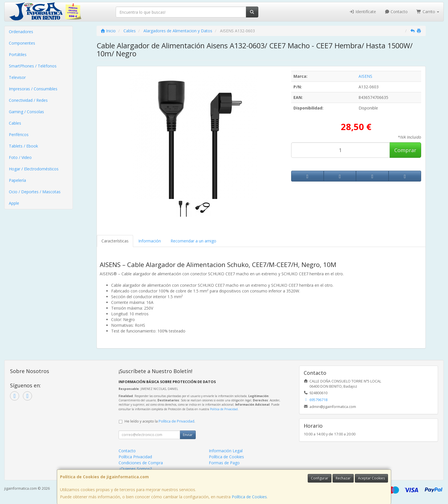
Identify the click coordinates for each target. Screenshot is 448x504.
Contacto (396, 12)
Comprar (405, 150)
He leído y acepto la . (160, 421)
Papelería (17, 180)
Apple (14, 203)
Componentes (22, 43)
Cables (15, 123)
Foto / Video (20, 157)
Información (150, 241)
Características (115, 241)
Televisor (17, 77)
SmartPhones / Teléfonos (33, 66)
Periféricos (19, 135)
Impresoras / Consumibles (33, 89)
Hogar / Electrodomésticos (34, 169)
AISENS (365, 76)
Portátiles (18, 54)
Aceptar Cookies (371, 478)
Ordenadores (21, 32)
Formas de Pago (224, 463)
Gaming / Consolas (26, 112)
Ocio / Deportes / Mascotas (35, 192)
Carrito (428, 12)
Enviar (188, 435)
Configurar (320, 478)
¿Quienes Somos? (135, 469)
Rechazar (343, 478)
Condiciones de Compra (141, 463)
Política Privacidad (135, 457)
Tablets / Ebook (23, 146)
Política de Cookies (249, 497)
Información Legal (226, 451)
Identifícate (363, 12)
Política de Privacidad (224, 409)
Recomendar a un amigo (193, 241)
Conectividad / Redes (28, 100)
